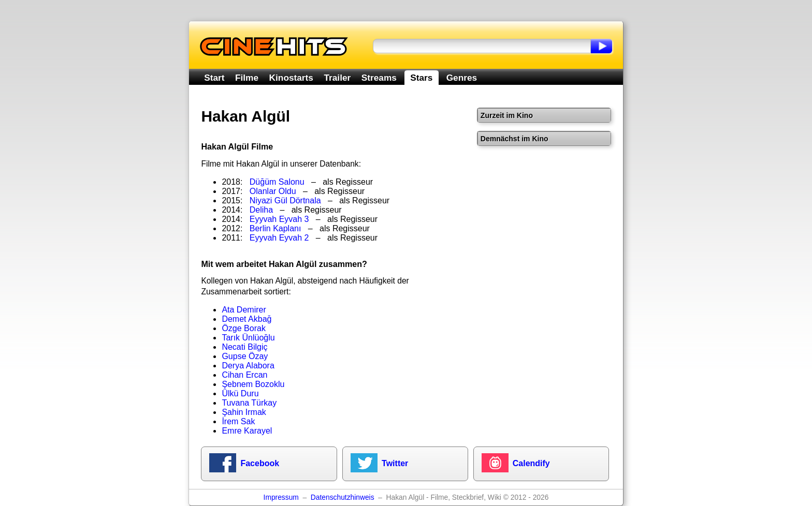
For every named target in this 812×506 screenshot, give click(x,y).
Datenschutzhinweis (343, 497)
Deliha (261, 210)
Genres (462, 78)
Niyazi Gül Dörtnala (285, 200)
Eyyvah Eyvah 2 (279, 238)
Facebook (260, 463)
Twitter (395, 463)
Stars (421, 78)
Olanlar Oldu (273, 191)
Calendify (531, 463)
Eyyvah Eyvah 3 (279, 219)
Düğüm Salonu (277, 182)
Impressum (281, 497)
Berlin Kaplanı (275, 228)
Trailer (337, 78)
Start (214, 78)
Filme (247, 78)
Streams (379, 78)
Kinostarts (291, 78)
